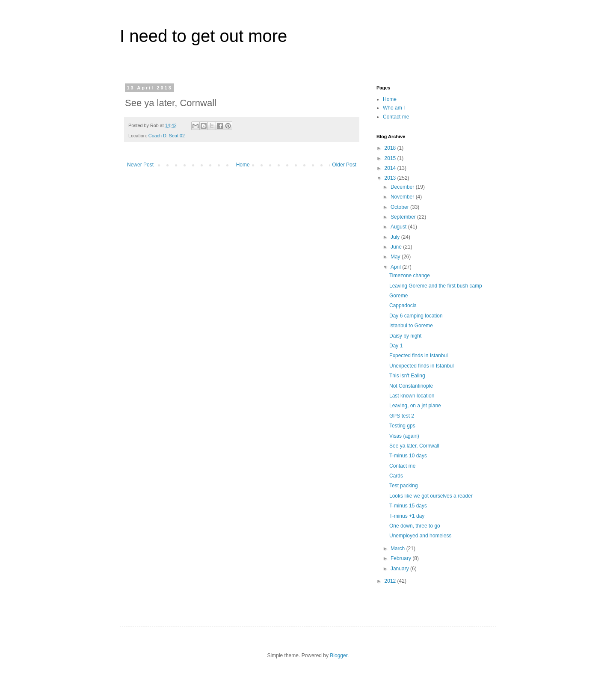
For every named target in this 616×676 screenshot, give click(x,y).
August (399, 227)
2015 (391, 158)
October (400, 207)
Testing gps (402, 426)
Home (243, 165)
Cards (396, 476)
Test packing (404, 486)
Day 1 (396, 346)
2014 (391, 168)
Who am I (394, 108)
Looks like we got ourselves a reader (431, 496)
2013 (391, 178)
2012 (391, 581)
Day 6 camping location (416, 316)
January (400, 569)
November (403, 197)
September (404, 217)
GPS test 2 (402, 416)
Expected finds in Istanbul (419, 356)
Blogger (339, 655)
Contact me (396, 117)
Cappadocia (403, 305)
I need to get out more (203, 36)
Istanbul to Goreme (411, 326)
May (396, 257)
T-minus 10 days (408, 456)
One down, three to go (415, 526)
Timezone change (410, 276)
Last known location (412, 396)
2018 (391, 148)
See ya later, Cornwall (414, 446)
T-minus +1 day (407, 516)
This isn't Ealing (407, 376)
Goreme (398, 296)
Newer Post (140, 165)
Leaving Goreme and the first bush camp (436, 286)
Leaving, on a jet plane (415, 406)
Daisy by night (405, 336)
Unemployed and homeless (420, 536)
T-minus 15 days (408, 506)
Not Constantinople (411, 386)
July (396, 237)
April (396, 267)
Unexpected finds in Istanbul (422, 366)
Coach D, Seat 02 (167, 136)
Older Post (344, 165)
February (401, 558)
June (397, 247)
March (398, 549)
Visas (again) (404, 436)
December (403, 187)
